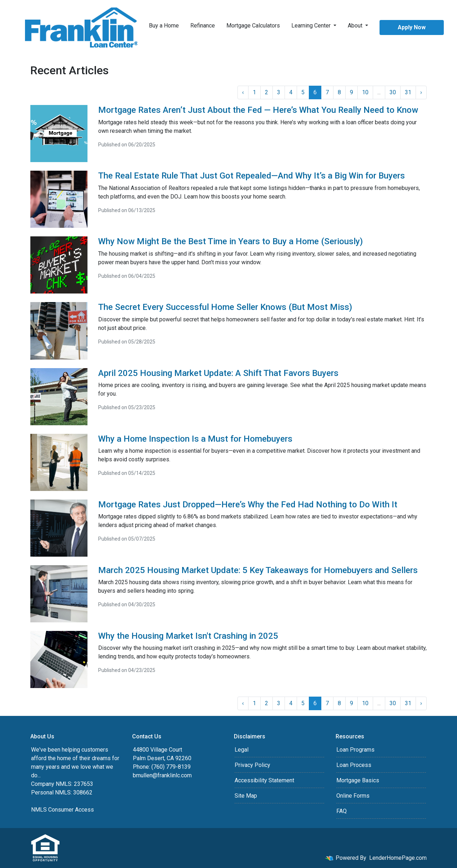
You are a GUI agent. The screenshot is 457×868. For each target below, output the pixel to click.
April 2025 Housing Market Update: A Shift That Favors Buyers (218, 373)
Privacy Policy (252, 765)
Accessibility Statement (264, 780)
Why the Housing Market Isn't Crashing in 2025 (188, 636)
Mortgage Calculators (253, 26)
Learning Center (312, 26)
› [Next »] (421, 92)
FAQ (342, 811)
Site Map (246, 796)
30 (393, 92)
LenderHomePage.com (398, 858)
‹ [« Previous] (243, 92)
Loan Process (354, 765)
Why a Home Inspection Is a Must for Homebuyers (195, 439)
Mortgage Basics (358, 780)
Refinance (203, 26)
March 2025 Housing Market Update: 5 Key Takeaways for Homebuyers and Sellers (258, 570)
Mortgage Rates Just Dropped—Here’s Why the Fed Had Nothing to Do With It (248, 505)
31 (408, 92)
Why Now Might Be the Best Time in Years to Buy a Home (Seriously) (230, 241)
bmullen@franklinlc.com (162, 775)
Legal (242, 750)
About (356, 26)
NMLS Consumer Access (62, 810)
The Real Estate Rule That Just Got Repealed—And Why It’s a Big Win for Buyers (252, 176)
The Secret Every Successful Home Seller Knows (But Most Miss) (225, 307)
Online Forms (353, 796)
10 (365, 92)
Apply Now (412, 27)
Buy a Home (164, 26)
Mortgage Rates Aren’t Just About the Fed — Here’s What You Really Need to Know (258, 110)
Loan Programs (355, 750)
